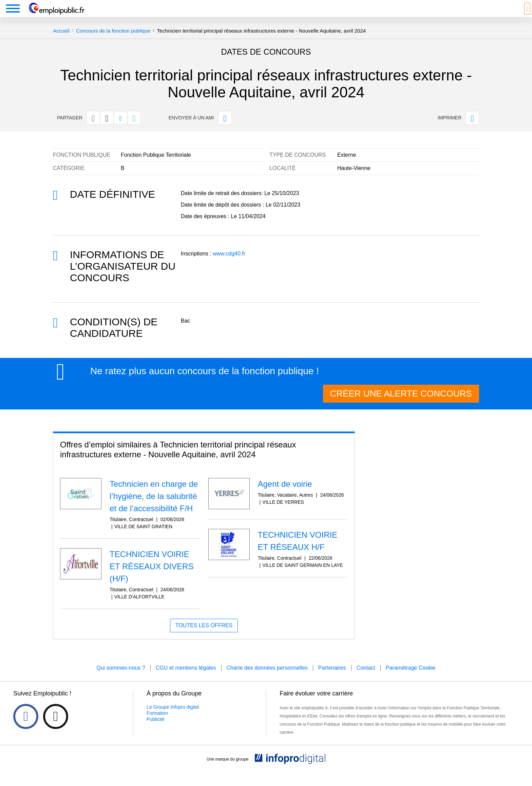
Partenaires (332, 678)
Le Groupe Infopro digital (173, 717)
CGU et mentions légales (186, 678)
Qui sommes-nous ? (121, 678)
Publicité (156, 729)
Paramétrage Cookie (411, 678)
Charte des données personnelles (267, 678)
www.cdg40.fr (229, 264)
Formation (157, 723)
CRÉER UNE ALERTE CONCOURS (401, 404)
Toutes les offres (204, 636)
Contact (366, 678)
